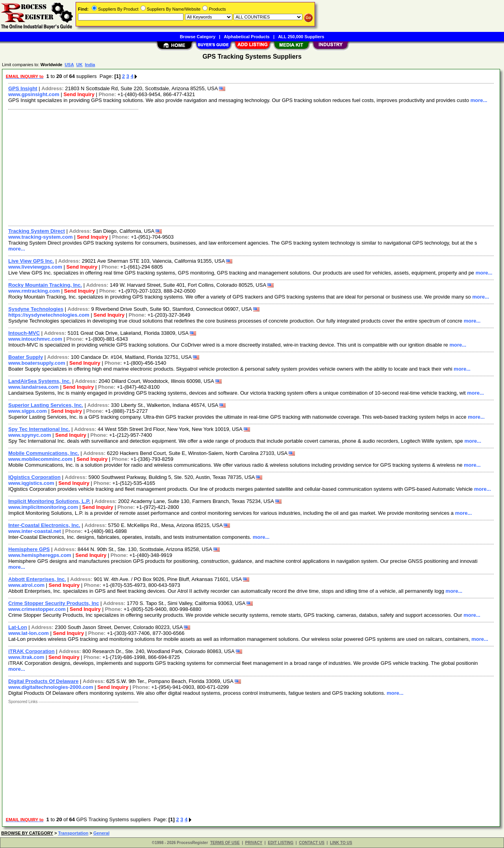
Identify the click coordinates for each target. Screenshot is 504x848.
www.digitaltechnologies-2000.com (51, 687)
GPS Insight (23, 88)
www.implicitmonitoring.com (43, 507)
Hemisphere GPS (29, 549)
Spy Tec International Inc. (39, 429)
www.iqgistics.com (31, 483)
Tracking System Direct (37, 231)
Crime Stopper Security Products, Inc (54, 603)
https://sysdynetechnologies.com (49, 315)
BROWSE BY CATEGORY (27, 833)
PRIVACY (254, 843)
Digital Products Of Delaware (43, 681)
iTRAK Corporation (31, 651)
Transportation (73, 833)
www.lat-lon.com (29, 633)
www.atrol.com (26, 585)
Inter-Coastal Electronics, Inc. (44, 525)
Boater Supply (26, 357)
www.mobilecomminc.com (40, 459)
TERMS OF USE (225, 843)
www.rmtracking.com (34, 291)
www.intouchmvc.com (35, 339)
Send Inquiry (79, 94)
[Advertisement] (241, 167)
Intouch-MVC (24, 333)
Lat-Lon (18, 627)
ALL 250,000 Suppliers (301, 37)
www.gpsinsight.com (34, 94)
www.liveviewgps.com (35, 267)
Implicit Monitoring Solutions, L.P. (49, 501)
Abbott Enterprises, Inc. (37, 579)
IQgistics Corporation (34, 477)
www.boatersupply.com (37, 363)
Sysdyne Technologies (36, 309)
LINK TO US (341, 843)
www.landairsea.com (33, 387)
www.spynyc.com (30, 435)
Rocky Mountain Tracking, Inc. (45, 285)
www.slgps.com (28, 411)
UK (80, 65)
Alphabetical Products (247, 37)
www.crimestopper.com (37, 609)
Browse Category (198, 37)
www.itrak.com (26, 657)
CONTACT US (312, 843)
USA (69, 65)
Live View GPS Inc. (31, 261)
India (90, 65)
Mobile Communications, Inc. (44, 453)
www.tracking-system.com (41, 237)
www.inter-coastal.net (35, 531)
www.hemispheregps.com (40, 555)
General (101, 833)
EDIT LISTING (281, 843)
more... (479, 100)
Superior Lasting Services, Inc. (46, 405)
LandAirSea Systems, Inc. (40, 381)
